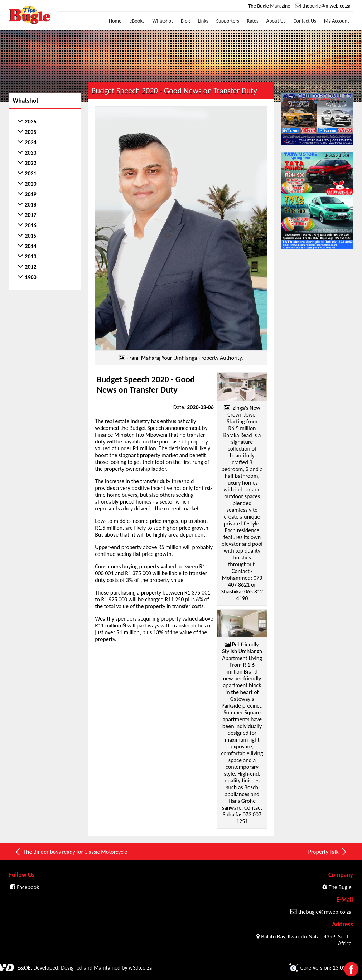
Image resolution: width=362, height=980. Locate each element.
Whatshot (163, 21)
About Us (276, 21)
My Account (337, 21)
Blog (185, 21)
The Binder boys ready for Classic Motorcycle (71, 852)
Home (115, 21)
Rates (253, 21)
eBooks (137, 21)
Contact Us (305, 21)
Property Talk (328, 852)
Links (203, 21)
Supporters (227, 21)
